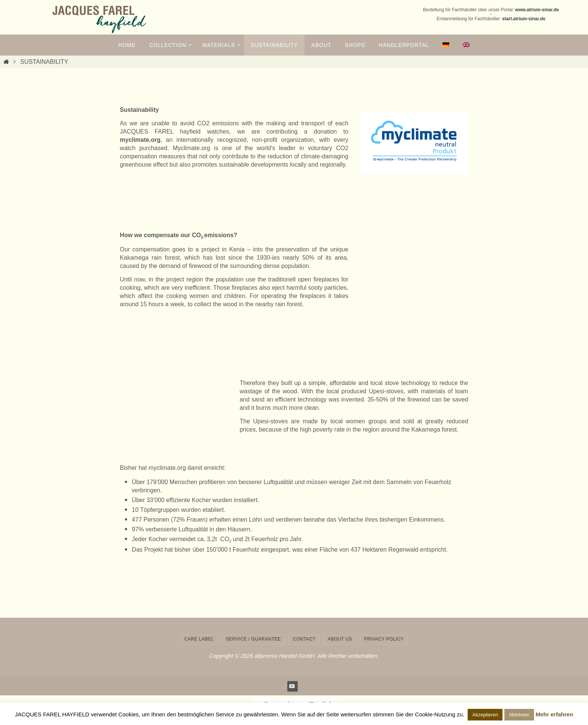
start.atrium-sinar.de (524, 19)
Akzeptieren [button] (485, 715)
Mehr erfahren (554, 714)
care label (199, 639)
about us (340, 639)
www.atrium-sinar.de (537, 10)
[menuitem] (446, 45)
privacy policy (384, 639)
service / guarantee (253, 639)
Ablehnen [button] (519, 715)
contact (304, 639)
